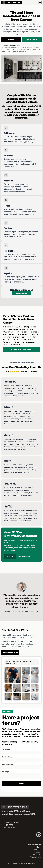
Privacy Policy (36, 857)
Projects (38, 852)
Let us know (22, 293)
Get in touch (32, 39)
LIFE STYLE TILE (13, 3)
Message (6, 772)
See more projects (10, 653)
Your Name (6, 750)
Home (39, 847)
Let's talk (10, 556)
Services (38, 850)
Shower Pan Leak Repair (21, 349)
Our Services (24, 556)
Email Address (7, 757)
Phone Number (8, 764)
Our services (11, 39)
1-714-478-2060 (15, 45)
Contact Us (37, 855)
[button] (40, 3)
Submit (22, 783)
